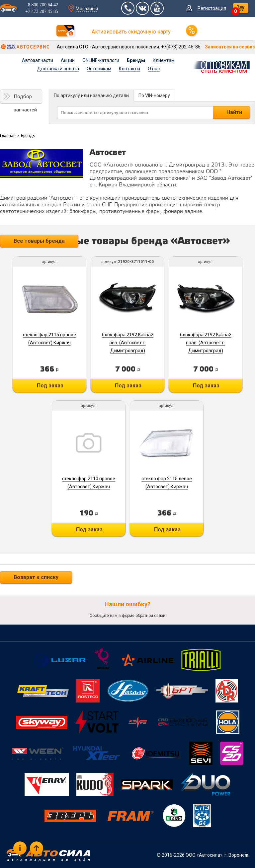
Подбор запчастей (25, 99)
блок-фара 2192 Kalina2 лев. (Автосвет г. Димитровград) (128, 343)
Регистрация (212, 8)
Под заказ (50, 386)
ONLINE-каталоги (101, 60)
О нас (154, 69)
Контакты (129, 69)
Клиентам (164, 60)
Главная (8, 136)
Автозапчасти (38, 60)
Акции (68, 60)
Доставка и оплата (58, 69)
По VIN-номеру (154, 96)
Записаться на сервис (230, 47)
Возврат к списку (36, 577)
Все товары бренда (39, 241)
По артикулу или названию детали (91, 96)
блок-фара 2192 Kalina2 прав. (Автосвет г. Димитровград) (206, 343)
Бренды (136, 60)
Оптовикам (99, 69)
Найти (234, 112)
